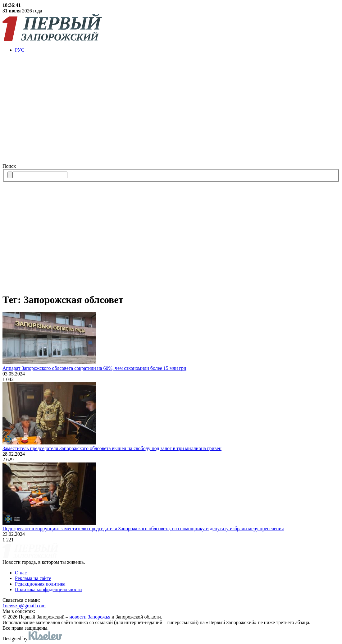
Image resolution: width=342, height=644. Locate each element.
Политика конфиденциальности (48, 589)
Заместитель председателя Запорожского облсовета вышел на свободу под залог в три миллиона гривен (112, 448)
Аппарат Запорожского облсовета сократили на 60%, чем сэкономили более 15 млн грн (94, 368)
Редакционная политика (40, 584)
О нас (21, 573)
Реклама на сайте (33, 578)
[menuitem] (177, 50)
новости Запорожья (90, 617)
